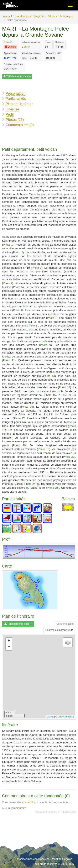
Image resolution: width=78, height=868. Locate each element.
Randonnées (23, 16)
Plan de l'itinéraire (20, 104)
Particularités (16, 99)
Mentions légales (62, 859)
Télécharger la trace (17, 77)
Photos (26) (15, 120)
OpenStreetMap (66, 717)
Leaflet (50, 717)
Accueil (7, 16)
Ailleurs (52, 16)
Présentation (15, 93)
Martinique (67, 16)
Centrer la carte (65, 624)
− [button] (9, 647)
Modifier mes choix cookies (33, 859)
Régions (39, 16)
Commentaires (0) (20, 125)
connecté (28, 802)
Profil (10, 114)
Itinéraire (12, 109)
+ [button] (9, 641)
